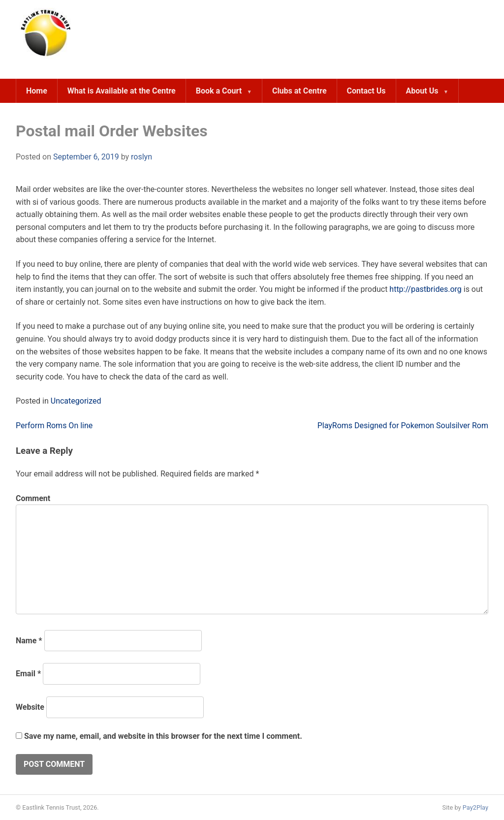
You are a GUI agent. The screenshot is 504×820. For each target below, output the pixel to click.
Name (29, 641)
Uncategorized (76, 401)
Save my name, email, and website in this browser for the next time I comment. (163, 736)
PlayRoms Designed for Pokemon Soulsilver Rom (403, 426)
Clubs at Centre (299, 91)
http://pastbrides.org (425, 289)
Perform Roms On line (54, 426)
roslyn (142, 157)
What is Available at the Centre (122, 91)
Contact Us (366, 91)
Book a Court (219, 91)
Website (30, 707)
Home (37, 91)
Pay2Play (475, 807)
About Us (422, 91)
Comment (33, 498)
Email (28, 674)
